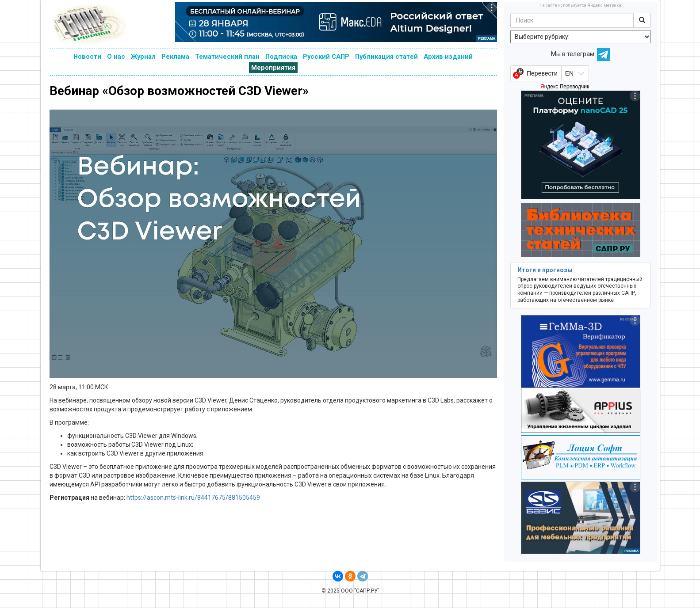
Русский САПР (326, 57)
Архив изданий (448, 57)
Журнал (143, 57)
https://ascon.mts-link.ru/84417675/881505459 (193, 498)
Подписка (281, 57)
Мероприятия (273, 68)
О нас (116, 57)
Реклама (175, 57)
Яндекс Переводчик (565, 87)
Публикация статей (386, 57)
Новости (87, 57)
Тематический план (227, 57)
